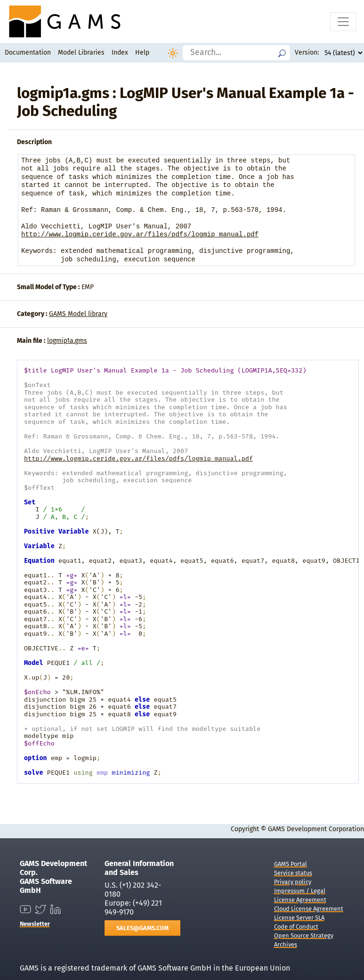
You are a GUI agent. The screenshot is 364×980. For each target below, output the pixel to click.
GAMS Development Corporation (316, 829)
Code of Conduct (296, 927)
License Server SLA (299, 918)
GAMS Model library (78, 314)
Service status (293, 873)
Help (142, 53)
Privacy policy (293, 882)
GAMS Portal (291, 864)
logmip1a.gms (67, 341)
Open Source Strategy (304, 935)
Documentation (28, 53)
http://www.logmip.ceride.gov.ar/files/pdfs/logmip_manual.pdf (140, 235)
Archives (286, 944)
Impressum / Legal (300, 891)
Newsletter (35, 924)
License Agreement (300, 900)
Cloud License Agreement (309, 909)
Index (120, 53)
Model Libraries (81, 53)
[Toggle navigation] (343, 22)
